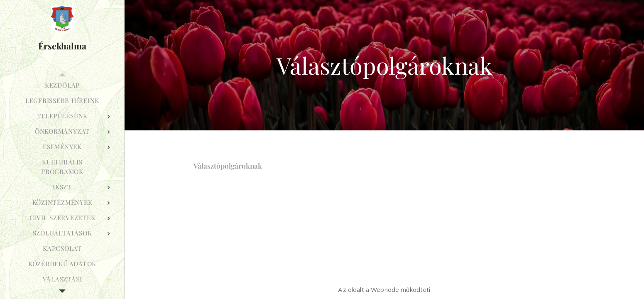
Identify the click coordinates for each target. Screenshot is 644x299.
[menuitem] (62, 85)
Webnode (385, 290)
